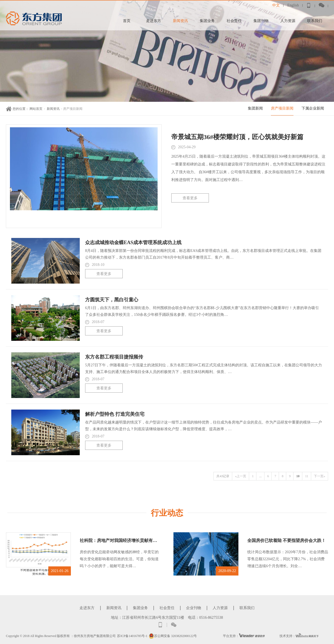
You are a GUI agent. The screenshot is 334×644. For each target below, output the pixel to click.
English (293, 5)
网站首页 (36, 109)
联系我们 (315, 21)
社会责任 (234, 21)
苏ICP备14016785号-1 (132, 636)
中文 (276, 5)
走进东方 (154, 21)
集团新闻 (255, 108)
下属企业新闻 (313, 108)
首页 (127, 21)
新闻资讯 (180, 21)
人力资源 (288, 21)
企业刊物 (194, 608)
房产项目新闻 (282, 108)
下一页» (320, 476)
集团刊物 (261, 21)
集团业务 (207, 21)
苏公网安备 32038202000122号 (173, 636)
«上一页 (241, 476)
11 (307, 476)
